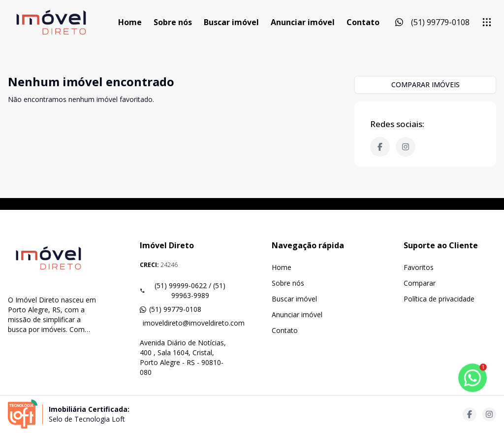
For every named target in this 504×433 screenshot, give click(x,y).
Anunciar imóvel (303, 22)
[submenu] (487, 22)
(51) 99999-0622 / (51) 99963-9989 (183, 290)
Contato (363, 22)
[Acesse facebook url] (470, 414)
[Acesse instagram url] (489, 414)
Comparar (420, 283)
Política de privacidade (439, 299)
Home (130, 22)
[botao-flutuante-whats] (472, 378)
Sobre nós (173, 22)
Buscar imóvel (231, 22)
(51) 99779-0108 (171, 309)
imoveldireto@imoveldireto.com (188, 323)
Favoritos (419, 267)
